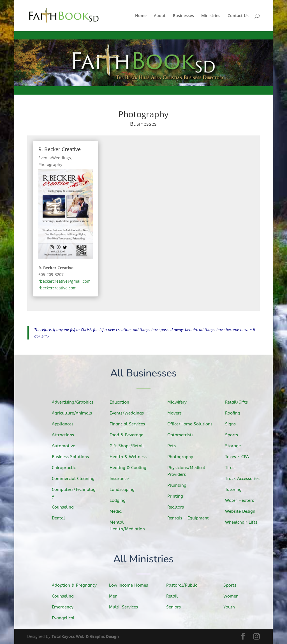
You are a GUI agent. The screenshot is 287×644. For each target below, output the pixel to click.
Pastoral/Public (183, 585)
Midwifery (179, 403)
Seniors (176, 607)
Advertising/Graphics (74, 403)
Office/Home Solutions (191, 424)
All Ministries (144, 560)
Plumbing (179, 485)
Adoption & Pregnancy (76, 585)
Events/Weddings (55, 158)
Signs (233, 425)
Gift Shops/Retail (128, 446)
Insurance (121, 478)
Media (118, 510)
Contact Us (238, 16)
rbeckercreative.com (57, 288)
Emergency (65, 607)
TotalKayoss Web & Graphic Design (85, 636)
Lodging (120, 500)
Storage (235, 446)
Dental (61, 517)
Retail (174, 596)
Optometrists (182, 435)
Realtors (178, 506)
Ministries (211, 16)
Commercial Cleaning (75, 478)
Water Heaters (241, 500)
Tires (232, 468)
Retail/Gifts (238, 403)
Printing (177, 496)
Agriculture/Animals (73, 414)
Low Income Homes (130, 585)
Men (116, 596)
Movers (177, 414)
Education (121, 403)
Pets (174, 446)
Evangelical (65, 618)
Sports (234, 435)
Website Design (242, 510)
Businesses (183, 16)
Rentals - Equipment (190, 517)
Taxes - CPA (239, 457)
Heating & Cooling (129, 468)
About (160, 16)
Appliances (65, 425)
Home (141, 16)
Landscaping (124, 489)
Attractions (65, 435)
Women (233, 596)
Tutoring (236, 489)
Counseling (65, 506)
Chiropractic (66, 468)
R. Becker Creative (60, 149)
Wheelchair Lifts (243, 521)
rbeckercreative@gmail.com (64, 281)
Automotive (65, 446)
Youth (232, 607)
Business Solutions (72, 457)
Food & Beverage (128, 435)
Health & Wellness (130, 457)
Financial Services (129, 425)
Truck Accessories (244, 478)
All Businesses (144, 374)
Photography (50, 164)
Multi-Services (125, 607)
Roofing (235, 414)
